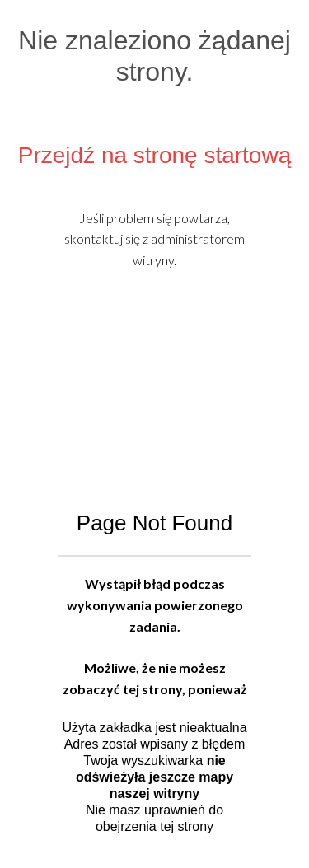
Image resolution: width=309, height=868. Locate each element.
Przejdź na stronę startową (155, 155)
